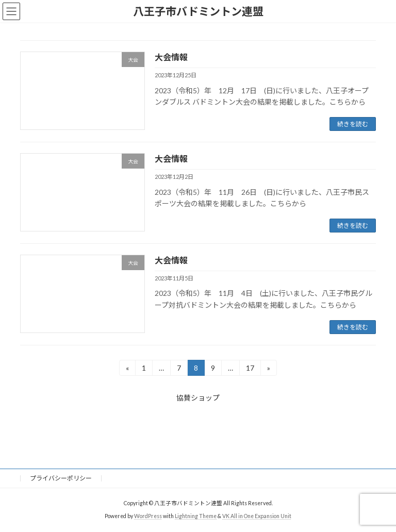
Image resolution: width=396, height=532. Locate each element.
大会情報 (171, 57)
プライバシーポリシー (61, 478)
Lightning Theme (196, 516)
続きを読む (353, 124)
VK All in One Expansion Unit (257, 516)
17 (250, 369)
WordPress (148, 516)
